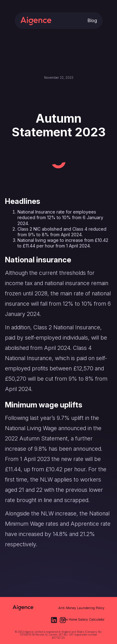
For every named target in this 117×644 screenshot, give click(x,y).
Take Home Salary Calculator (83, 619)
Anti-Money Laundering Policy (81, 608)
